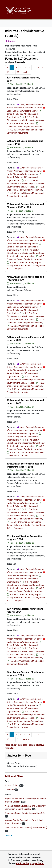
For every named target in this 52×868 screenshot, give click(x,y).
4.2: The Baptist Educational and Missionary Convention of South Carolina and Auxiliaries (26, 120)
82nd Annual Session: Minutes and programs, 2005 (25, 674)
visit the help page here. (30, 863)
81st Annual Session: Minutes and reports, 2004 (25, 610)
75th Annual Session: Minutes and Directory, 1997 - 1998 (25, 206)
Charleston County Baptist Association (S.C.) (25, 813)
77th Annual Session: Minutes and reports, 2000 (25, 339)
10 (8, 72)
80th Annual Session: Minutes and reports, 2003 (25, 402)
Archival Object (12, 785)
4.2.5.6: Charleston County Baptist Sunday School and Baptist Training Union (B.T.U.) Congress (26, 266)
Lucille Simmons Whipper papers (22, 111)
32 (18, 72)
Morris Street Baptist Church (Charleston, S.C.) (26, 827)
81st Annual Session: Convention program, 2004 (25, 538)
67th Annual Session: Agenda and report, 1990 (25, 142)
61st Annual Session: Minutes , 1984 (23, 79)
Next (26, 72)
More (9, 835)
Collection (9, 789)
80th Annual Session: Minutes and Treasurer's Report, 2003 (25, 465)
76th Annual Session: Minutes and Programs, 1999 (25, 278)
